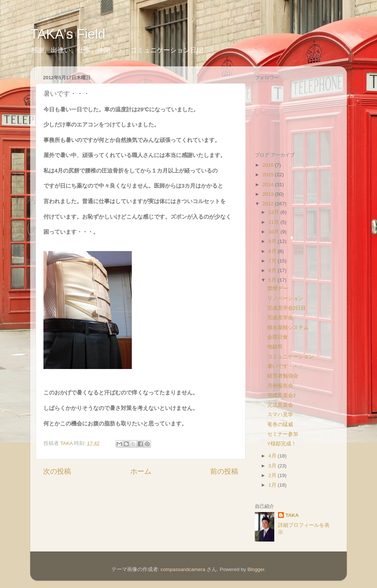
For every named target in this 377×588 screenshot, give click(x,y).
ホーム (141, 471)
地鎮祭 (275, 347)
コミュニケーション (290, 357)
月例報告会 (280, 386)
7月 (273, 261)
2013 (269, 194)
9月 (273, 241)
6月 (273, 270)
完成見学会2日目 (287, 308)
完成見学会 (280, 318)
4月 (273, 456)
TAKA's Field (68, 34)
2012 (269, 204)
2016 (269, 165)
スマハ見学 (280, 415)
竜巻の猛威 (280, 425)
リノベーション (285, 298)
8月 (273, 251)
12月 (274, 212)
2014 (269, 185)
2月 (273, 475)
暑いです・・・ (285, 366)
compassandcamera (183, 569)
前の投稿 (224, 471)
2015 (269, 175)
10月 (274, 232)
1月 (273, 485)
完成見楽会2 (282, 395)
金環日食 (278, 337)
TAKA (292, 515)
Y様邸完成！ (282, 444)
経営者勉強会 (283, 376)
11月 (274, 222)
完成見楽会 (280, 405)
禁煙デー (278, 288)
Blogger (256, 569)
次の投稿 (57, 471)
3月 (273, 466)
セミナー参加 (283, 434)
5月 (273, 280)
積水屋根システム (288, 328)
